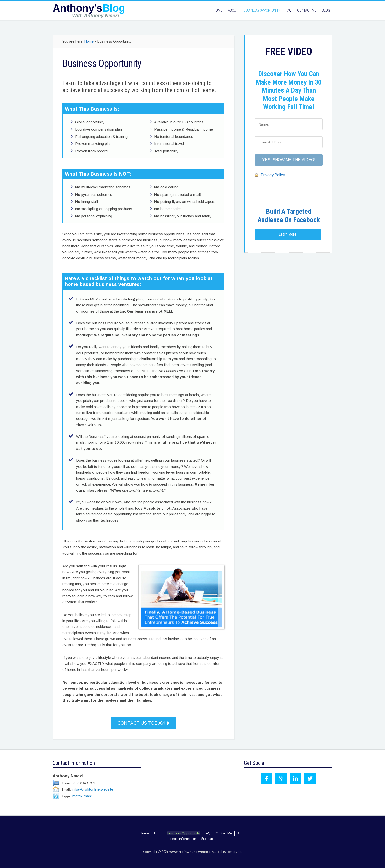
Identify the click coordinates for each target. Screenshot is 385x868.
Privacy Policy (273, 175)
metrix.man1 (82, 796)
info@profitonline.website (92, 789)
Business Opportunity (184, 833)
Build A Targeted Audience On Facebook (289, 216)
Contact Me (224, 833)
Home (144, 833)
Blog (240, 833)
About (158, 833)
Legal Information (183, 839)
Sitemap (207, 839)
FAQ (208, 833)
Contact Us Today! (144, 723)
